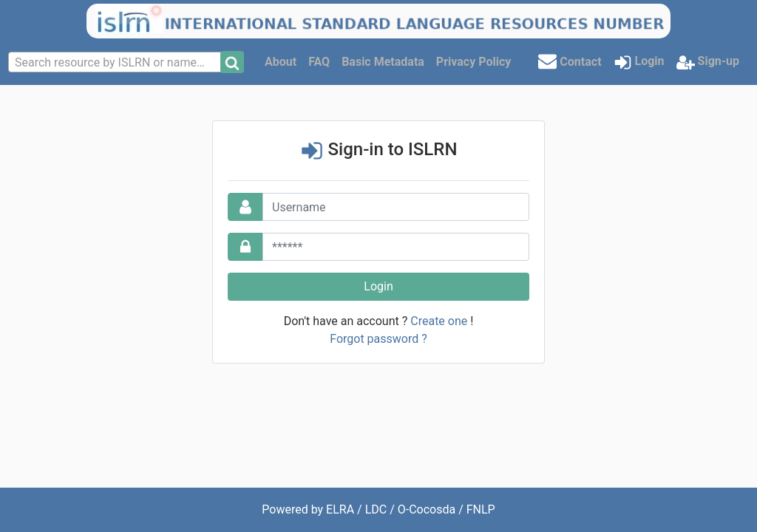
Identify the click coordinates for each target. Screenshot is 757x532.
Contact (570, 61)
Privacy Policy (473, 62)
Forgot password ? (378, 339)
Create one (439, 321)
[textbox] (116, 63)
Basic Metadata (383, 62)
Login (639, 62)
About (281, 62)
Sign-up (708, 62)
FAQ (319, 62)
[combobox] (116, 62)
